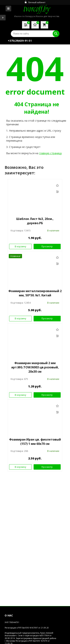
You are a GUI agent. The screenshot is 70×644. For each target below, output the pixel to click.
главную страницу (50, 153)
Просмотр (47, 246)
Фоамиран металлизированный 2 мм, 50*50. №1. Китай (35, 293)
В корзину (20, 246)
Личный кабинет (35, 2)
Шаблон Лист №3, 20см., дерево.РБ (35, 221)
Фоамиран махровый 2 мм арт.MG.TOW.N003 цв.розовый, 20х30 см (35, 367)
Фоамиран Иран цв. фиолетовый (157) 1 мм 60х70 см (35, 442)
